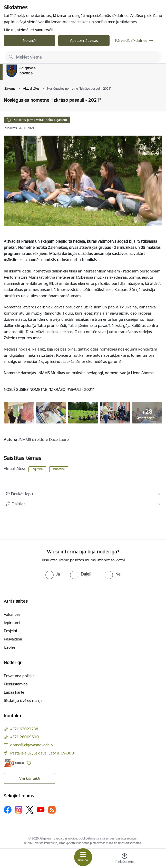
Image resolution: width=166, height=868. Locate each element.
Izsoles (10, 647)
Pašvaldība (13, 639)
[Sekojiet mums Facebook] (8, 810)
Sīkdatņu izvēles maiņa (23, 700)
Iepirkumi (12, 623)
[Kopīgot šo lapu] (83, 504)
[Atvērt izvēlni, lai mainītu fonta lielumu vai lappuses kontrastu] (124, 859)
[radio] (53, 574)
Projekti (10, 631)
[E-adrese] (14, 763)
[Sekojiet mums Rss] (52, 810)
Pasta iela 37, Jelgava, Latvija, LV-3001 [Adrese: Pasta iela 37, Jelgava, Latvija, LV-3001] (43, 753)
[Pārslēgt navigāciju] (83, 857)
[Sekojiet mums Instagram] (19, 810)
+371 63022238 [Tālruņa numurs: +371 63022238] (24, 729)
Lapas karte (14, 692)
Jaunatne (59, 469)
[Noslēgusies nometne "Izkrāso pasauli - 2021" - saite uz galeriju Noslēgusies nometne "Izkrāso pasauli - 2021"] (19, 412)
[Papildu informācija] (29, 763)
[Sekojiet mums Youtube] (41, 809)
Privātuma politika (19, 676)
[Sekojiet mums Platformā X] (30, 810)
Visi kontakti (30, 778)
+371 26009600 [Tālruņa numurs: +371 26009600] (25, 737)
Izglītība (37, 469)
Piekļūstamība (16, 684)
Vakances (12, 614)
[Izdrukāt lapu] (83, 494)
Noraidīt (30, 40)
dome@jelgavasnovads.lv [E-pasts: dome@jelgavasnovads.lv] (32, 745)
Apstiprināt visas (84, 40)
